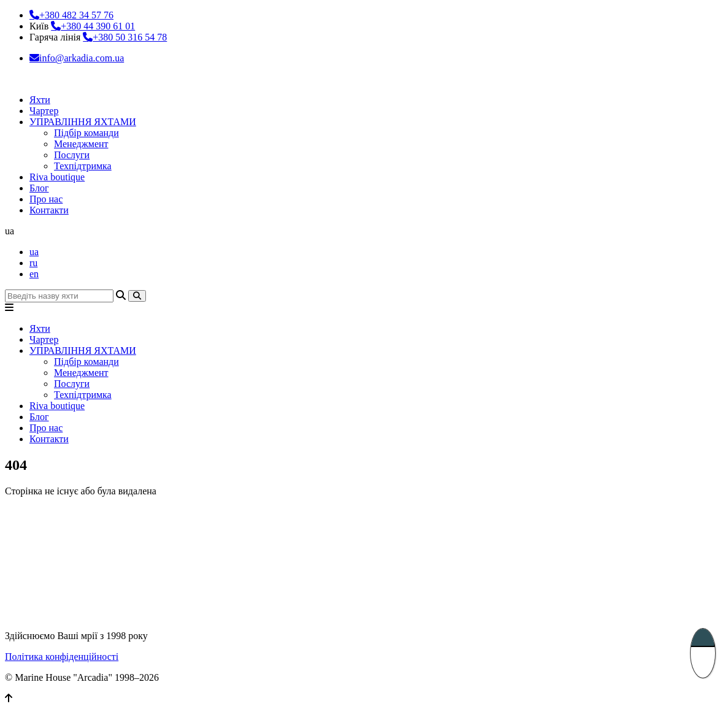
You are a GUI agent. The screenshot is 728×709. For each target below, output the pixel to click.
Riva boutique (57, 177)
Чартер (44, 111)
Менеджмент (81, 144)
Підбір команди (86, 133)
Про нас (46, 199)
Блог (39, 188)
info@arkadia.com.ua (82, 58)
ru (33, 263)
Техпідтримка (83, 166)
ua (34, 252)
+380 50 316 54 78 (130, 37)
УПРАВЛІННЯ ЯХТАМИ (83, 122)
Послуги (72, 155)
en (34, 274)
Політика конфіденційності (62, 657)
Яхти (40, 100)
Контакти (49, 210)
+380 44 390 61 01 (98, 26)
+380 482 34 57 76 (76, 15)
